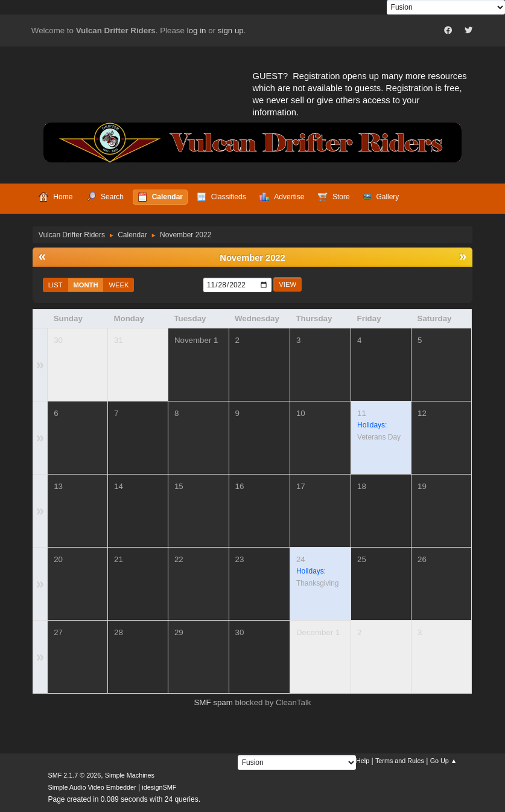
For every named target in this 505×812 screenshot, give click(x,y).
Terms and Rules (400, 761)
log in (197, 30)
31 (119, 340)
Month (85, 285)
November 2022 (252, 258)
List (56, 285)
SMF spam (213, 702)
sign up (231, 30)
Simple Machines (130, 775)
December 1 (318, 632)
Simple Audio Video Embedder (92, 787)
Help (363, 761)
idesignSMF (159, 787)
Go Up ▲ (444, 761)
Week (119, 285)
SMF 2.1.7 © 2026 (75, 775)
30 (58, 340)
